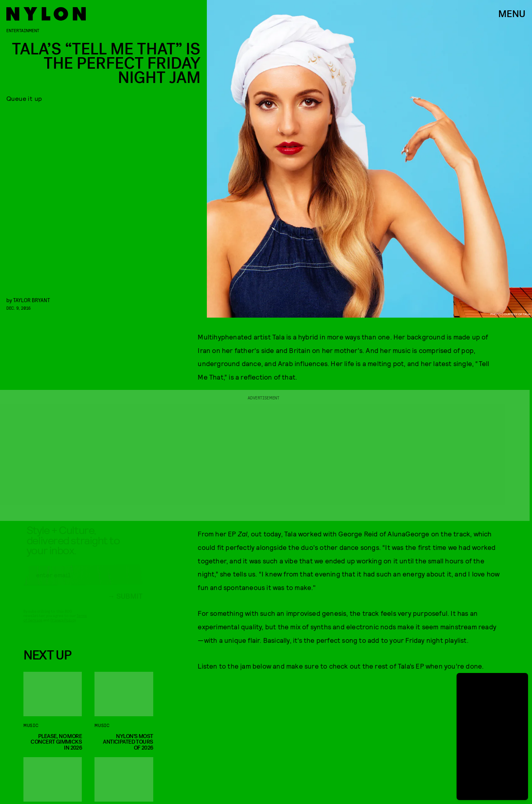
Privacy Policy (63, 627)
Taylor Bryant (32, 300)
